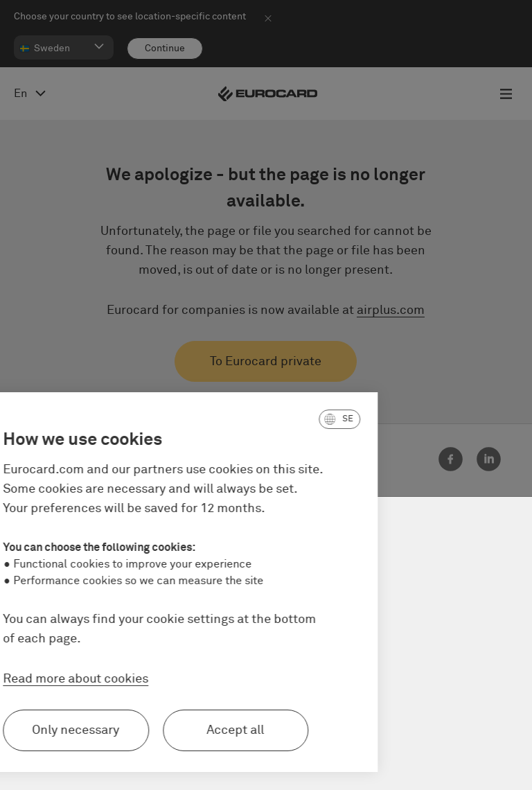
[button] (280, 419)
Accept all (176, 730)
